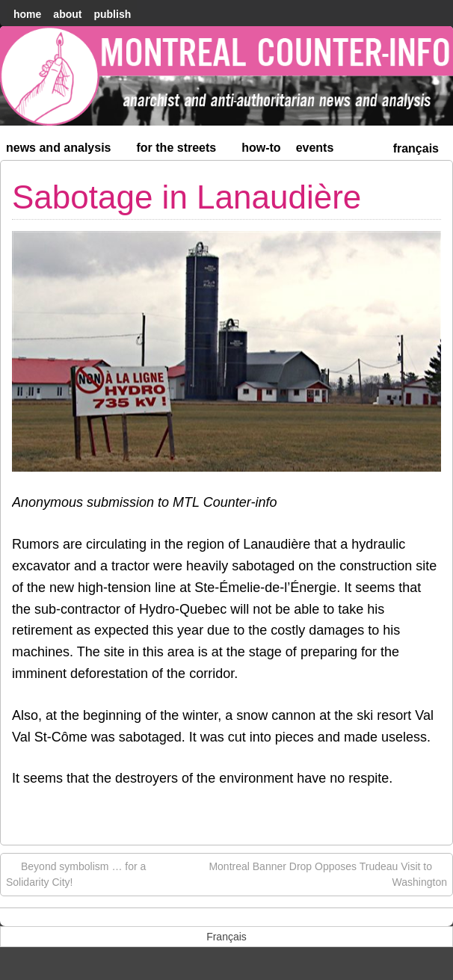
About (67, 14)
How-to (261, 148)
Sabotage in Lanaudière (187, 197)
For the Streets (183, 151)
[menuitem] (416, 147)
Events (315, 148)
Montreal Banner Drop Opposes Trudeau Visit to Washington (328, 873)
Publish (112, 14)
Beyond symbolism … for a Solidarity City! (76, 873)
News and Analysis (65, 151)
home (27, 14)
